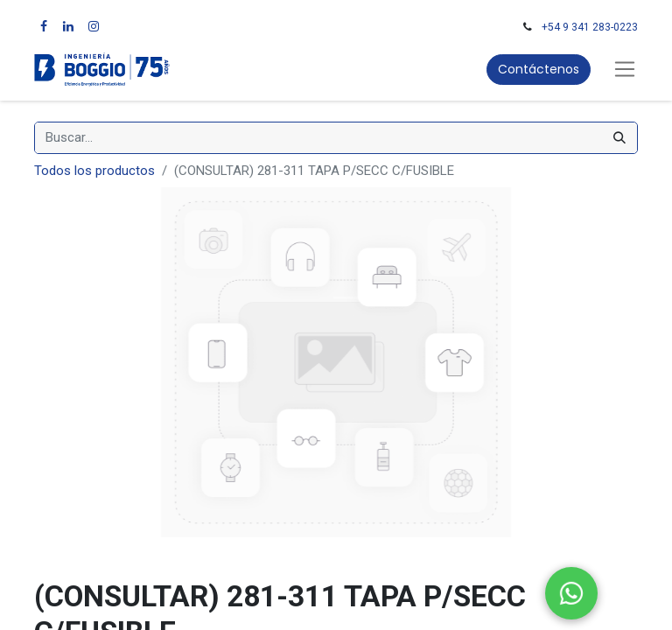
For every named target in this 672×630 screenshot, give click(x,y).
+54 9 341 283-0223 (590, 27)
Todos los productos (94, 171)
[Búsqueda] (619, 138)
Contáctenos (539, 69)
